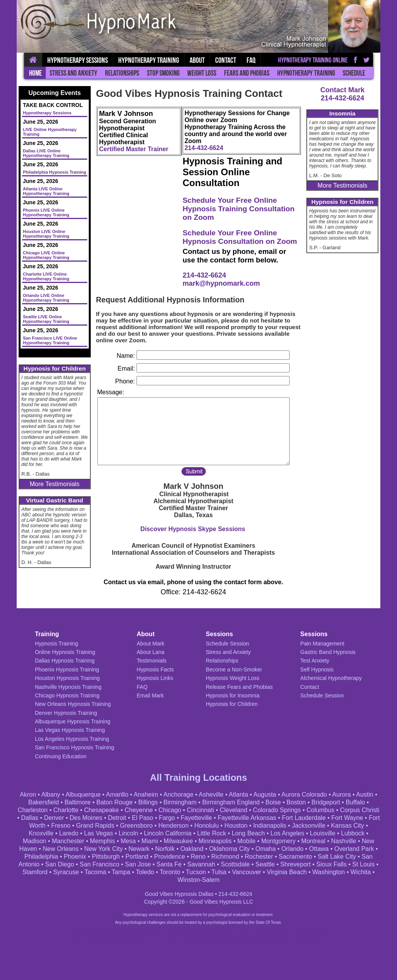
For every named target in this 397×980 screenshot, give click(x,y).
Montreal (313, 841)
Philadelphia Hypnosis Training (54, 172)
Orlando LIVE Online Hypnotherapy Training (46, 298)
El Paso (142, 818)
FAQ (251, 60)
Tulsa (219, 872)
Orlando (293, 849)
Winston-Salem (198, 880)
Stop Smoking (163, 73)
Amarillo (117, 795)
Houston (236, 826)
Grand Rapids (95, 826)
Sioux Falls (331, 864)
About (197, 60)
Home (35, 73)
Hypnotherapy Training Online (313, 60)
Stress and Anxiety (73, 73)
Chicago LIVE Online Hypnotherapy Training (46, 255)
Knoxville (41, 833)
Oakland (192, 849)
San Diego (60, 864)
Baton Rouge (115, 802)
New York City (104, 849)
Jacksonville (309, 826)
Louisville (323, 833)
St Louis (364, 864)
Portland (137, 857)
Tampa (121, 872)
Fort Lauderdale (304, 818)
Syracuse (66, 872)
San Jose (138, 864)
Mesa (128, 841)
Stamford (35, 872)
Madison (35, 841)
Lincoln (129, 833)
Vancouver (246, 872)
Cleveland (234, 810)
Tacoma (95, 872)
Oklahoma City (229, 849)
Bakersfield (44, 802)
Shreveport (295, 864)
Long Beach (248, 833)
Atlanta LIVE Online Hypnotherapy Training (46, 191)
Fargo (167, 818)
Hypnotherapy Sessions (78, 60)
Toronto (170, 872)
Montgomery (279, 841)
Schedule (354, 73)
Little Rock (211, 833)
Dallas (29, 818)
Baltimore (78, 802)
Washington (329, 872)
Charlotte (66, 810)
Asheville (211, 795)
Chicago (170, 810)
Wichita (361, 872)
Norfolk (165, 849)
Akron (28, 795)
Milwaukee (178, 841)
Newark (139, 849)
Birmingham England (231, 802)
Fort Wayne (347, 818)
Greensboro (136, 826)
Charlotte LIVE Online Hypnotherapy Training (46, 276)
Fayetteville (196, 818)
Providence (169, 857)
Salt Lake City (337, 857)
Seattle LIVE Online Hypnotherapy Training (46, 319)
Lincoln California (168, 833)
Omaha (266, 849)
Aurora (342, 795)
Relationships (122, 73)
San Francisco (100, 864)
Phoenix (75, 857)
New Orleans (60, 849)
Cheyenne (139, 810)
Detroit (117, 818)
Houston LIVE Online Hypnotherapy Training (46, 234)
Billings (148, 802)
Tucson (196, 872)
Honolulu (206, 826)
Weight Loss (202, 73)
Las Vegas (99, 833)
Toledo (145, 872)
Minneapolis (215, 841)
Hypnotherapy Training (306, 73)
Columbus (320, 810)
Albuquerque (83, 795)
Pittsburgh (106, 857)
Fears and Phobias (247, 73)
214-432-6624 (342, 98)
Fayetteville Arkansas (247, 818)
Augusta (265, 795)
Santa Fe (169, 864)
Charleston (33, 810)
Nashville (344, 841)
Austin (365, 795)
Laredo (69, 833)
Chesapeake (102, 810)
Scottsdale (236, 864)
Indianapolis (270, 826)
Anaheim (146, 795)
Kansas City (348, 826)
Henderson (173, 826)
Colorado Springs (277, 810)
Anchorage (178, 795)
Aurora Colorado (304, 795)
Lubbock (353, 833)
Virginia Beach (287, 872)
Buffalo (356, 802)
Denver (54, 818)
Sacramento (295, 857)
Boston (296, 802)
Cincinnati (200, 810)
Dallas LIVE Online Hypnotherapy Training (46, 153)
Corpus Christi (360, 810)
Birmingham (180, 802)
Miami (150, 841)
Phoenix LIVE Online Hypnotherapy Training (46, 212)
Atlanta (238, 795)
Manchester (68, 841)
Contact (226, 60)
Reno (198, 857)
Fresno (61, 826)
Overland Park (354, 849)
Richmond (225, 857)
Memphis (103, 841)
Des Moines (86, 818)
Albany (51, 795)
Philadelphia (41, 857)
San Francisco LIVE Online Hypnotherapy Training (50, 340)
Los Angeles (287, 833)
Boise (273, 802)
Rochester (259, 857)
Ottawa (319, 849)
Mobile (246, 841)
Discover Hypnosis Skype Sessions (193, 529)
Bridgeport (326, 802)
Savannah (201, 864)
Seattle (265, 864)
